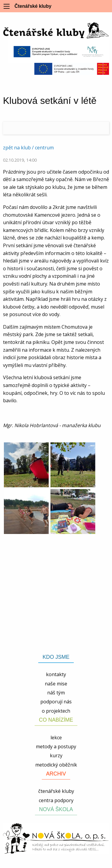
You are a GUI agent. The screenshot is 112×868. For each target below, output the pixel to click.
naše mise (56, 684)
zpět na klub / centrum (28, 148)
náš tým (56, 693)
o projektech (56, 711)
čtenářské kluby (56, 791)
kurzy (56, 755)
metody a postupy (56, 746)
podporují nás (56, 702)
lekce (56, 738)
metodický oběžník (56, 765)
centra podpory (56, 800)
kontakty (56, 674)
